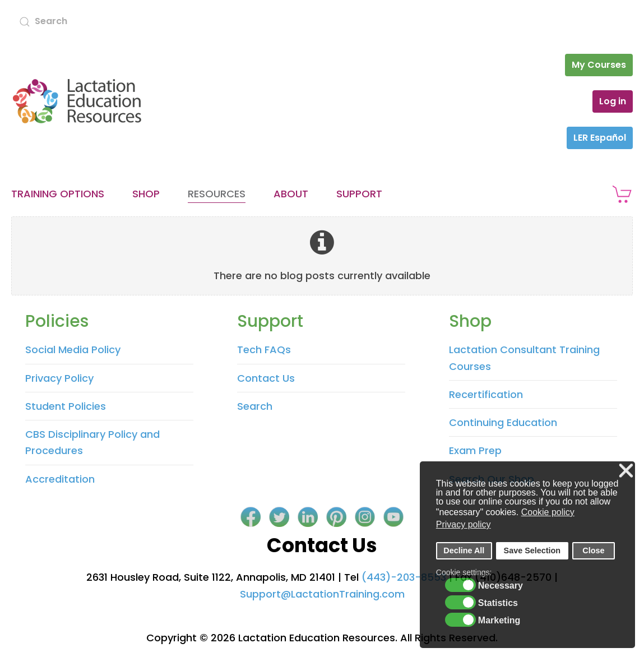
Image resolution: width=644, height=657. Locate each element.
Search (255, 406)
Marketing (499, 621)
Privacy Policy (59, 378)
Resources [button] (217, 194)
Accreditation (60, 479)
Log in (613, 101)
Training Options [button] (58, 194)
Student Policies (66, 406)
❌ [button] (626, 471)
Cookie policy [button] (548, 512)
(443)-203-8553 (404, 577)
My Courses (599, 65)
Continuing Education (503, 422)
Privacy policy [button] (464, 524)
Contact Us (266, 378)
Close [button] (593, 550)
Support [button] (359, 194)
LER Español (600, 138)
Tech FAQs (264, 350)
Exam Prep (475, 450)
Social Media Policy (73, 350)
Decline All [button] (464, 550)
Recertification (486, 394)
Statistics (498, 603)
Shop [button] (146, 194)
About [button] (291, 194)
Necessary (501, 586)
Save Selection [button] (532, 550)
